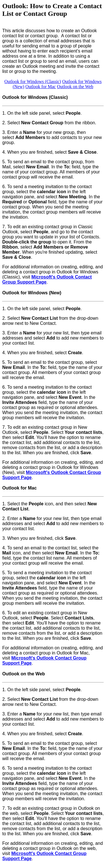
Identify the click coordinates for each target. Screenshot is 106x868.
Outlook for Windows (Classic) (33, 81)
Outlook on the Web (75, 87)
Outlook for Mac (41, 87)
